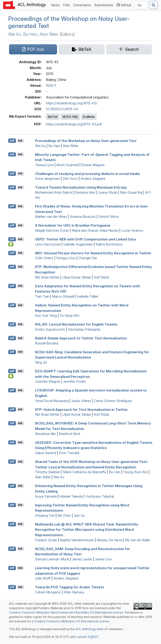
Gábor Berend (46, 453)
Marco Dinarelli (63, 296)
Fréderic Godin (46, 540)
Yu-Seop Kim (69, 315)
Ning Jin (41, 362)
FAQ (67, 5)
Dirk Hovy (70, 179)
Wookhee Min (45, 434)
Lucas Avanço (132, 230)
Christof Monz (108, 217)
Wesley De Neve (110, 540)
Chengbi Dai (88, 258)
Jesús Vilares (81, 401)
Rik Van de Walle (137, 540)
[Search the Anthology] (141, 5)
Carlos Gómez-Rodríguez (113, 401)
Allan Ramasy (74, 592)
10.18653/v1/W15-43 (62, 109)
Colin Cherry (44, 258)
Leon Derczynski (48, 244)
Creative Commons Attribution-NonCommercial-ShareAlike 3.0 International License (66, 612)
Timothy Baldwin (48, 472)
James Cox (103, 559)
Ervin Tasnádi (69, 453)
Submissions (105, 5)
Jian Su (79, 515)
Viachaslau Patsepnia (84, 329)
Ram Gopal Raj (131, 192)
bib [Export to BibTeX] (20, 141)
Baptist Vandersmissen (77, 540)
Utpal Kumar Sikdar (77, 277)
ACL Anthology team (90, 629)
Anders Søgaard (93, 179)
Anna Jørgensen (47, 179)
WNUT (51, 85)
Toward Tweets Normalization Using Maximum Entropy (81, 187)
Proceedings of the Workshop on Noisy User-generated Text (69, 22)
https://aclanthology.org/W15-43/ (72, 103)
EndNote (89, 117)
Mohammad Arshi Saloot (54, 192)
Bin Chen (64, 515)
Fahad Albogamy (48, 592)
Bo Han (30, 34)
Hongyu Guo (66, 258)
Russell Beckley (47, 343)
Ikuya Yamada (46, 496)
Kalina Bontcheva (109, 244)
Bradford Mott (69, 434)
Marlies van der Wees (51, 217)
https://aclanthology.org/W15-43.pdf (74, 124)
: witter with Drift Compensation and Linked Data (85, 239)
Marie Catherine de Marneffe (85, 472)
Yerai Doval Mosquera (52, 401)
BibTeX (53, 117)
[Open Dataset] (11, 244)
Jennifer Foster (74, 381)
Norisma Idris (85, 192)
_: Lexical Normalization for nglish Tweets (76, 324)
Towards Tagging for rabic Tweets (69, 587)
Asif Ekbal (101, 277)
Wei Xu (15, 34)
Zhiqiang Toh (45, 515)
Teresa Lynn (44, 165)
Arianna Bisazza (82, 217)
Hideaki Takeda (71, 496)
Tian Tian (42, 296)
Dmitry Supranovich (50, 329)
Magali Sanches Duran (52, 230)
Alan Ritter (49, 34)
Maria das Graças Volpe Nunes (95, 230)
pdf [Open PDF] (12, 141)
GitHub (124, 5)
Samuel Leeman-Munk (52, 559)
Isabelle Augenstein (78, 244)
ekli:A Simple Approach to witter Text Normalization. (81, 338)
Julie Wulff (43, 578)
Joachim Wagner (48, 381)
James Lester (82, 559)
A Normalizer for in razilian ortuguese (73, 225)
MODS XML (70, 117)
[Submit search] (153, 5)
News (56, 5)
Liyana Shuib (107, 192)
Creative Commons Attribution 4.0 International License (72, 621)
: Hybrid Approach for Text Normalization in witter (81, 409)
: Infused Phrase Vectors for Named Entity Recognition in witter (93, 253)
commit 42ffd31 (87, 637)
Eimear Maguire (93, 165)
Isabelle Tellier (88, 296)
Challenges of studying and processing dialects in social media (87, 173)
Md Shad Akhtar (47, 277)
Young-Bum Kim (135, 472)
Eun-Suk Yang (46, 315)
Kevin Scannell (68, 165)
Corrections (83, 5)
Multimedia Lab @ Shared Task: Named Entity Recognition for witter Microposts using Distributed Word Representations (87, 529)
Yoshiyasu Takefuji (100, 496)
